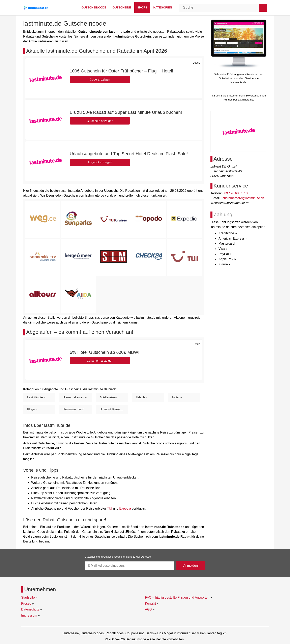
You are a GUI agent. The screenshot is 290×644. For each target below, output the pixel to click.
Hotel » (177, 397)
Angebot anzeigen (100, 162)
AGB (148, 609)
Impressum (29, 615)
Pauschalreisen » (75, 397)
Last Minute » (36, 397)
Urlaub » (142, 397)
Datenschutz (30, 609)
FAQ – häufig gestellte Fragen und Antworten (177, 597)
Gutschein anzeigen (100, 121)
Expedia (125, 508)
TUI (110, 508)
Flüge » (32, 409)
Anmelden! (191, 566)
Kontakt (150, 604)
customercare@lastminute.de (243, 198)
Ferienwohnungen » (77, 409)
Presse (26, 604)
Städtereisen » (109, 397)
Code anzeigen (100, 79)
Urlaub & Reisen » (112, 409)
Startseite (28, 597)
